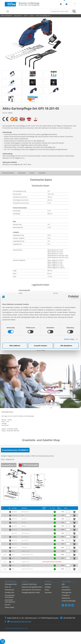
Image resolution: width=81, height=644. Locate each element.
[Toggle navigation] (8, 11)
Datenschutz (66, 598)
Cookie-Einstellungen (69, 601)
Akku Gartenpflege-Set (43, 16)
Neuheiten (48, 592)
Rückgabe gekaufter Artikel (31, 592)
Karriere (8, 605)
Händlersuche (9, 592)
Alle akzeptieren (66, 346)
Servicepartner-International (10, 596)
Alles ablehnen (15, 346)
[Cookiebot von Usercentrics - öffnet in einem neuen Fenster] (70, 297)
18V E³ (26, 16)
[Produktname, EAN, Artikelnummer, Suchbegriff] (60, 11)
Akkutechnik (18, 16)
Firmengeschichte (11, 584)
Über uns (8, 587)
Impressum (65, 587)
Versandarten (66, 590)
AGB (63, 584)
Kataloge (48, 587)
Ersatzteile (42, 173)
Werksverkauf (9, 590)
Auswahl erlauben (40, 346)
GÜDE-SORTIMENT (6, 16)
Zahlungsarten (66, 592)
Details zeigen (69, 339)
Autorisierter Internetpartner (10, 601)
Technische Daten (8, 173)
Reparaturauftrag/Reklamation (32, 587)
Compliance (66, 595)
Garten (32, 16)
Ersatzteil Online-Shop (29, 584)
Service (32, 173)
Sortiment (48, 584)
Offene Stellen (10, 607)
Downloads (22, 173)
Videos (47, 590)
